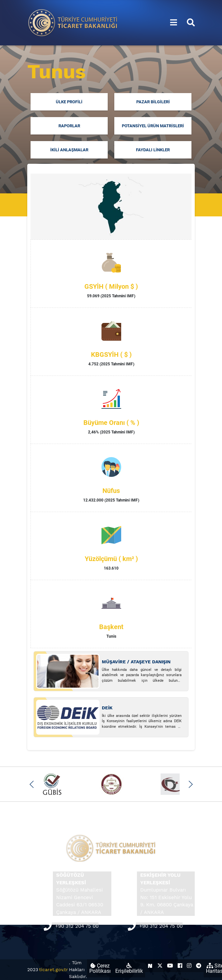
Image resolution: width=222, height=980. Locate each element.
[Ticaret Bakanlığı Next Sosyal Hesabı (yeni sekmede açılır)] (150, 966)
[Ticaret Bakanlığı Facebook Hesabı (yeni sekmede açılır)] (180, 966)
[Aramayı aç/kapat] (191, 23)
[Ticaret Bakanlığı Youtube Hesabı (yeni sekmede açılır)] (170, 966)
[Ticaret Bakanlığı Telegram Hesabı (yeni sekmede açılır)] (199, 966)
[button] (32, 784)
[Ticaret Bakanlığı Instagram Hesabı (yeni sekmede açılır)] (189, 966)
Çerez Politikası (100, 968)
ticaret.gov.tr (54, 969)
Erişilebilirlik (129, 968)
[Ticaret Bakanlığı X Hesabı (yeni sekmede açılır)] (160, 966)
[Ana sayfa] (73, 22)
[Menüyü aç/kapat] (174, 23)
